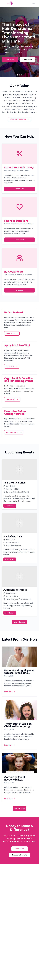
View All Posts (20, 809)
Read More (10, 692)
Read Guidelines (14, 432)
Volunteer (20, 290)
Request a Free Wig (20, 855)
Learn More (27, 59)
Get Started (12, 399)
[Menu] (34, 3)
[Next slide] (35, 42)
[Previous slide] (4, 42)
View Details (10, 506)
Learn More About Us (20, 119)
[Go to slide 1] (17, 75)
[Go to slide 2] (20, 75)
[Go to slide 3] (22, 75)
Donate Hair (19, 189)
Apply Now (12, 366)
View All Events (19, 622)
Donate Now (10, 59)
